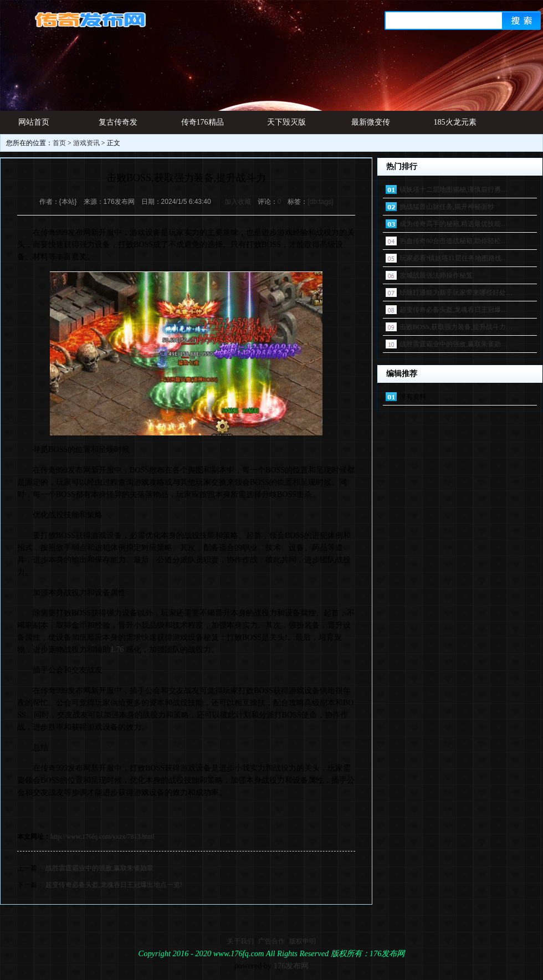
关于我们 (240, 941)
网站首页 (34, 122)
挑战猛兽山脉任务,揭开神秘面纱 (447, 207)
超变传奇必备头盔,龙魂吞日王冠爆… (454, 310)
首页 (59, 143)
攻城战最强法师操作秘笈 (436, 275)
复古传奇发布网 (118, 126)
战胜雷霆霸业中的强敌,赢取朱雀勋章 (99, 868)
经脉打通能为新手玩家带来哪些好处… (456, 293)
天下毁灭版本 (286, 126)
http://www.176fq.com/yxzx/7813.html (103, 837)
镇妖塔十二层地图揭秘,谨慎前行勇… (454, 189)
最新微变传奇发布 (371, 126)
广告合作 (271, 941)
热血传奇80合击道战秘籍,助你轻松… (454, 241)
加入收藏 (238, 202)
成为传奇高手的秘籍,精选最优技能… (454, 224)
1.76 (117, 650)
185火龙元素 (455, 122)
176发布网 (291, 966)
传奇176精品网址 (203, 126)
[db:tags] (320, 202)
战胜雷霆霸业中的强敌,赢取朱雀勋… (454, 344)
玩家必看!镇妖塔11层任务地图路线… (454, 258)
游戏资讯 (86, 143)
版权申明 (303, 941)
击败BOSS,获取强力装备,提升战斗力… (456, 327)
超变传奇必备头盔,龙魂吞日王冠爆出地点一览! (114, 885)
